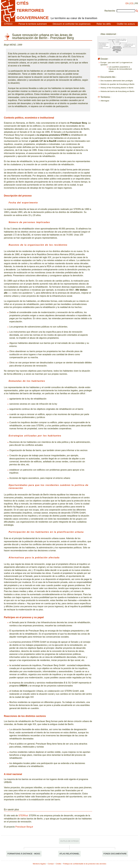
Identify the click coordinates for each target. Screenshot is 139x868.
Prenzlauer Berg (23, 827)
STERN (22, 816)
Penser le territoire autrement (33, 24)
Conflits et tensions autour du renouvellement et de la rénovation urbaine (130, 45)
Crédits (58, 864)
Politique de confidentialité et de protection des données (85, 864)
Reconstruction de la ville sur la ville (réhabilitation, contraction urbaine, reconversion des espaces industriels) (104, 45)
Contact (51, 864)
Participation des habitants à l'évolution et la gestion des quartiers (121, 40)
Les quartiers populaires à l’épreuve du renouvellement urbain (120, 69)
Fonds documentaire (115, 854)
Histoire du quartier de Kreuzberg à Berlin (117, 84)
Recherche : (110, 11)
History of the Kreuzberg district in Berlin (117, 88)
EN (127, 3)
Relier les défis (104, 24)
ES (132, 3)
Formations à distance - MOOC (24, 854)
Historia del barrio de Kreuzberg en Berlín (117, 91)
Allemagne (105, 101)
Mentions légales (39, 864)
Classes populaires (112, 39)
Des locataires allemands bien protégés (117, 81)
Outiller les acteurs (126, 24)
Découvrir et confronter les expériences (72, 24)
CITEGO (8, 24)
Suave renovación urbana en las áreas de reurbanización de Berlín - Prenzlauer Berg (117, 49)
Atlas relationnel (69, 854)
